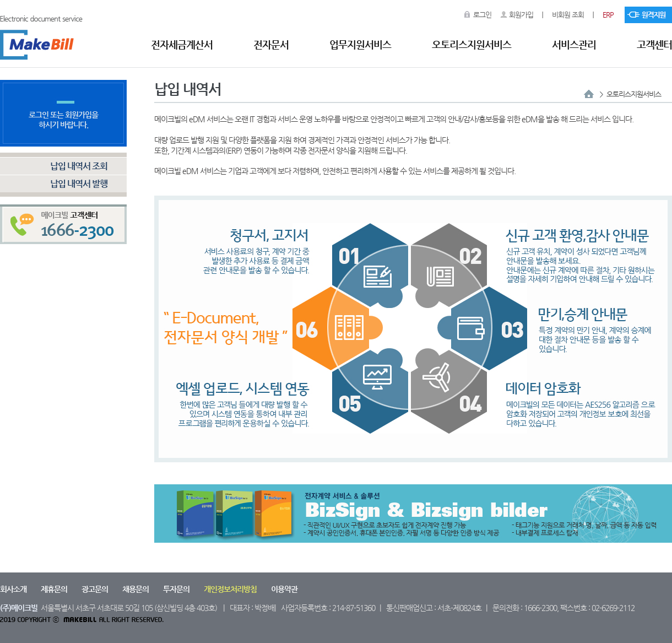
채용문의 (136, 589)
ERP (608, 15)
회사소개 (13, 589)
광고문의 (95, 589)
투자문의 (176, 589)
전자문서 (271, 44)
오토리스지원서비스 (472, 44)
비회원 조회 (568, 15)
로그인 (482, 15)
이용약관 (284, 589)
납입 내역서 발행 (79, 184)
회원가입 (521, 15)
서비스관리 (574, 44)
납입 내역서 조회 (79, 166)
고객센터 (654, 44)
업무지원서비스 (360, 44)
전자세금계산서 (182, 44)
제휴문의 (54, 589)
